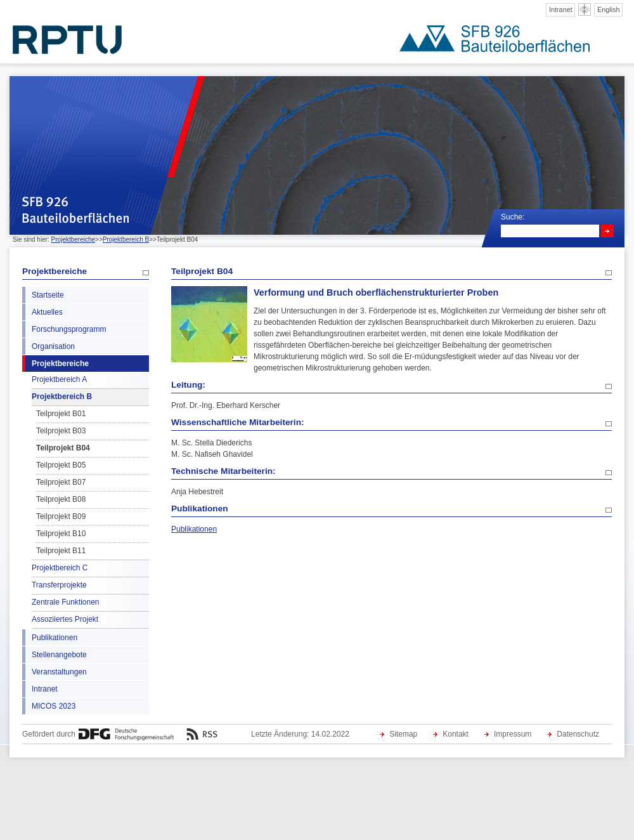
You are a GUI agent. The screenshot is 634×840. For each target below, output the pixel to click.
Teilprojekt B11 (61, 551)
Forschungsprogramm (69, 329)
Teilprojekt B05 (61, 465)
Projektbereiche (73, 240)
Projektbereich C (60, 568)
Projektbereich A (59, 379)
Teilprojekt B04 (63, 448)
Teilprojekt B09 (61, 516)
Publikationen (55, 638)
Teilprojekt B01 (61, 414)
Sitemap (403, 734)
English (609, 10)
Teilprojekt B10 (61, 534)
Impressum (513, 734)
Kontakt (456, 734)
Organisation (53, 346)
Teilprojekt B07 (61, 482)
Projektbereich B (126, 240)
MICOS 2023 (54, 706)
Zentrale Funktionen (65, 602)
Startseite (48, 295)
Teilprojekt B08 (61, 499)
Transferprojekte (59, 585)
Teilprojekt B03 (61, 431)
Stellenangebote (59, 655)
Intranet (561, 10)
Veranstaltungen (59, 672)
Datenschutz (578, 734)
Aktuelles (47, 312)
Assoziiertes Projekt (65, 619)
